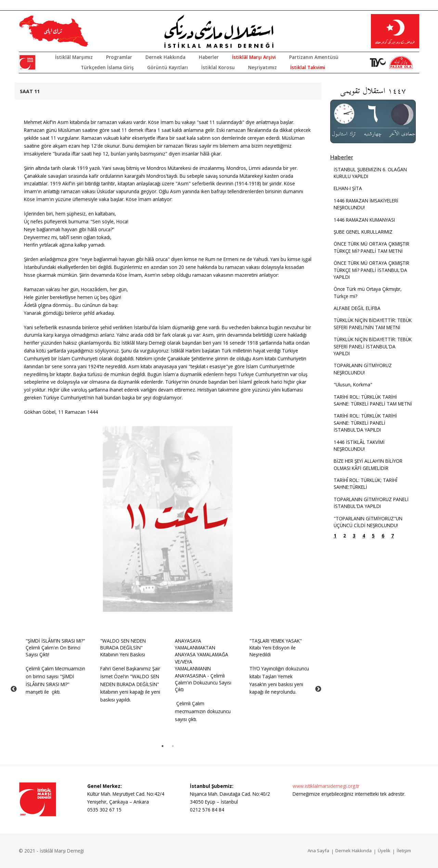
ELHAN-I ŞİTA (348, 188)
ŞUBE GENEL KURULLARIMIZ (363, 232)
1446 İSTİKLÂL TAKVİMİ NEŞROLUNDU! (359, 445)
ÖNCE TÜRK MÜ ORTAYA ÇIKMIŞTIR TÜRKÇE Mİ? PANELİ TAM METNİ (371, 247)
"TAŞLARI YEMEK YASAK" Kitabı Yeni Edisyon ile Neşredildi (276, 648)
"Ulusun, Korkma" (353, 385)
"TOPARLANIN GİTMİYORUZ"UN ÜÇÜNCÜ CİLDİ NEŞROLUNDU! (368, 522)
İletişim (404, 851)
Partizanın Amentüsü (314, 57)
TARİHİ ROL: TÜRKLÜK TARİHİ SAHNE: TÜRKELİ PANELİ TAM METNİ (373, 400)
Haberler (209, 57)
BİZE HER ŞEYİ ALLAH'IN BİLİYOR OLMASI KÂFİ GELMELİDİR (368, 464)
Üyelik (384, 851)
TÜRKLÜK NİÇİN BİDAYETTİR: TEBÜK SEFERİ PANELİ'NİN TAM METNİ (373, 324)
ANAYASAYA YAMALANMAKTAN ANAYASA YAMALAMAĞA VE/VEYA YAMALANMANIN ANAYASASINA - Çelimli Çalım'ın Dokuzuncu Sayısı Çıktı (203, 665)
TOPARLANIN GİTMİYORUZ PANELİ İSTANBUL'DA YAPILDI (371, 503)
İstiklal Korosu (218, 67)
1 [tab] (163, 746)
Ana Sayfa (318, 851)
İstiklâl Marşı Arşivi (254, 57)
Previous (14, 689)
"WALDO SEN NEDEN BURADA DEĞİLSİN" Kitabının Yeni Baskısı (123, 648)
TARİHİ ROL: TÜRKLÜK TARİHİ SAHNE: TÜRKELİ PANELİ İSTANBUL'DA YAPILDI (365, 423)
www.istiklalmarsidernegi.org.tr (326, 786)
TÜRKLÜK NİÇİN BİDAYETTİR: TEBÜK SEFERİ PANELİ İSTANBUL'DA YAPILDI (373, 346)
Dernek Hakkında (165, 57)
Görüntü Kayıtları (168, 67)
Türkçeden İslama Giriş (107, 67)
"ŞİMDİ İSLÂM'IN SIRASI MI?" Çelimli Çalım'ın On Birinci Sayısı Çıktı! (55, 648)
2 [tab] (173, 746)
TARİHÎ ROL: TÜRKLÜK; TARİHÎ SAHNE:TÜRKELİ (365, 483)
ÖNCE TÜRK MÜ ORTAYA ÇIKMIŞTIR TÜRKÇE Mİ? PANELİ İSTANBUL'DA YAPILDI (371, 270)
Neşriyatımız (262, 67)
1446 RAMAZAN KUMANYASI (364, 220)
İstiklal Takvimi (308, 67)
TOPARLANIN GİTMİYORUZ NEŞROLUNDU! (363, 369)
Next (318, 689)
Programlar (119, 57)
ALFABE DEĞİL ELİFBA (357, 308)
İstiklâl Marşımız (74, 57)
